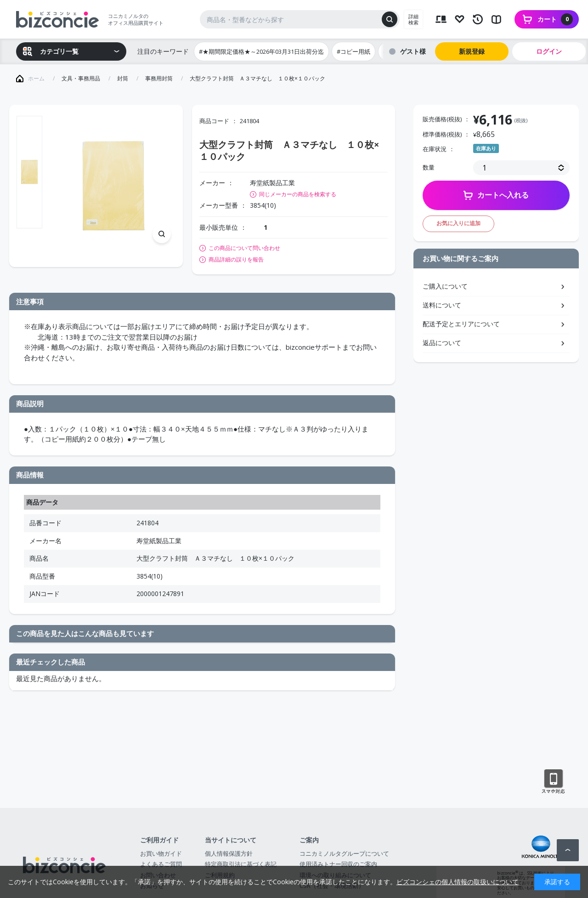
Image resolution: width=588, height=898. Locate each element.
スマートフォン (553, 782)
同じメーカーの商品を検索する (298, 194)
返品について (442, 343)
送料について (442, 305)
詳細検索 (413, 19)
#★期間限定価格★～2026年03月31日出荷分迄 (261, 51)
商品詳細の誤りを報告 (236, 260)
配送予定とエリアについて (461, 324)
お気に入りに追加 (458, 223)
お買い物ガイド (161, 853)
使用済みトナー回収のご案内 (338, 864)
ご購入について (445, 286)
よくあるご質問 (161, 864)
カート (555, 19)
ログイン (549, 51)
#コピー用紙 (353, 51)
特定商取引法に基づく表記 (241, 864)
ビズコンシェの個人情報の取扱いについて (458, 882)
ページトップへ (568, 850)
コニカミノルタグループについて (344, 853)
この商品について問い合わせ (244, 248)
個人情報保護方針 (229, 853)
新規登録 (472, 51)
